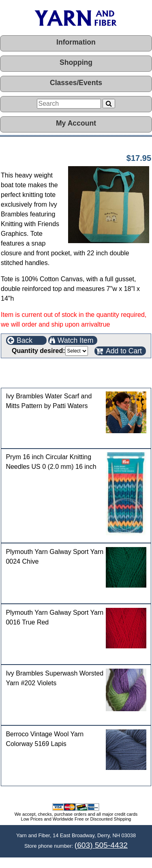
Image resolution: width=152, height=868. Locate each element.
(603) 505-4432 (101, 845)
